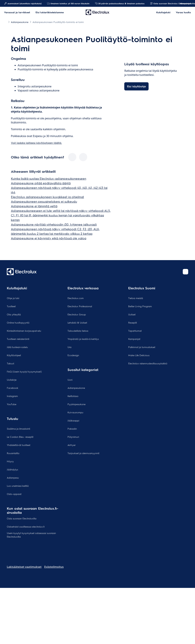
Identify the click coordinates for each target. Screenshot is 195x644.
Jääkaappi (73, 420)
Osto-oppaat (14, 494)
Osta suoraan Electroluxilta (22, 518)
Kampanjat (184, 3)
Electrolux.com (76, 298)
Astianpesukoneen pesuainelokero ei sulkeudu (44, 201)
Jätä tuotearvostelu (17, 347)
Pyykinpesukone (77, 404)
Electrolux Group (77, 314)
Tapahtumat (135, 331)
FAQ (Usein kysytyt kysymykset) (24, 371)
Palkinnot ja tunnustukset (142, 347)
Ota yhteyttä (14, 314)
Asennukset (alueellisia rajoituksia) (23, 3)
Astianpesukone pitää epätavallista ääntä (41, 183)
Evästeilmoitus (54, 567)
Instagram (12, 396)
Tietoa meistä (136, 298)
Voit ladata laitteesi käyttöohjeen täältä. (36, 143)
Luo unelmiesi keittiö (18, 486)
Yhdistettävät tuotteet (19, 445)
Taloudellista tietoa (78, 331)
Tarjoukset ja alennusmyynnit (83, 453)
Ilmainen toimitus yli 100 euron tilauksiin (68, 3)
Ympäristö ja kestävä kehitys (83, 339)
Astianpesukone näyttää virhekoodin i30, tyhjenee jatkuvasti (54, 224)
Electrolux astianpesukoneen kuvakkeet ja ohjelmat (47, 197)
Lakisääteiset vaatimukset (24, 567)
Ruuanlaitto (13, 453)
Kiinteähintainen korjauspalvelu (24, 331)
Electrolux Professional (80, 306)
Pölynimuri (73, 437)
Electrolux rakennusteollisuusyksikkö (148, 363)
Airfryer (72, 445)
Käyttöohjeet (14, 355)
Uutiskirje (12, 380)
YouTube (12, 404)
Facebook (12, 388)
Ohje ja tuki (13, 298)
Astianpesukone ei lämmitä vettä (34, 206)
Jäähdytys (12, 469)
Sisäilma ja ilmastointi (18, 429)
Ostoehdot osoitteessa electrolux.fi (26, 527)
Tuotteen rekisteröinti (18, 339)
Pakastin (72, 429)
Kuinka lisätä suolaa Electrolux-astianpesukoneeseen (49, 178)
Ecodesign (73, 355)
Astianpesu (13, 478)
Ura (69, 347)
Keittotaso (73, 396)
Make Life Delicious (139, 355)
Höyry (10, 461)
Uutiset (132, 314)
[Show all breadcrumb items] (5, 22)
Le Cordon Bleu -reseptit (20, 437)
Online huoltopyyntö (18, 323)
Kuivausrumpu (75, 412)
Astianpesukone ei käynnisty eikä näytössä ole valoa (49, 238)
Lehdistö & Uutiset (77, 323)
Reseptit (133, 323)
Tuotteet (11, 306)
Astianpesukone (76, 388)
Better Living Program (140, 306)
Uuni (70, 380)
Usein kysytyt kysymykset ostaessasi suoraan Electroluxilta (31, 535)
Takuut (10, 363)
